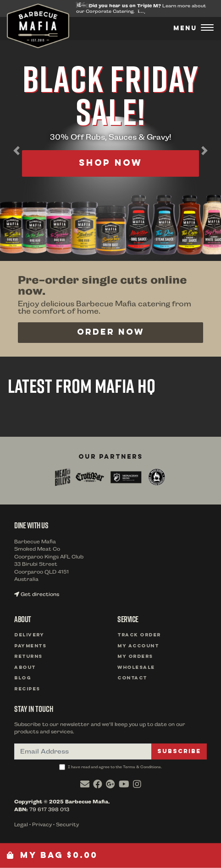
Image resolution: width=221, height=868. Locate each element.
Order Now (111, 332)
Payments (30, 646)
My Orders (135, 657)
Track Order (139, 635)
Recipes (27, 689)
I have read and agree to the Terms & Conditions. (110, 767)
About (25, 668)
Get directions (37, 594)
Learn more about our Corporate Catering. (141, 8)
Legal (21, 825)
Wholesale (136, 668)
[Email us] (85, 784)
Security (67, 825)
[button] (17, 151)
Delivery (29, 635)
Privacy (42, 825)
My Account (138, 646)
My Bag (52, 855)
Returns (28, 657)
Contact (132, 678)
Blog (22, 678)
